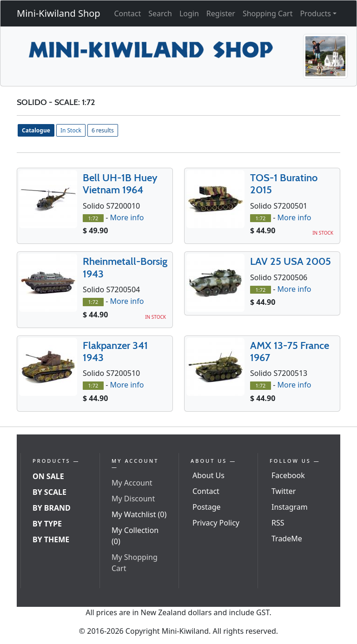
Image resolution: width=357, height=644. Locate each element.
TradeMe (287, 539)
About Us (208, 475)
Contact (127, 13)
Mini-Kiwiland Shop (59, 13)
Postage (207, 507)
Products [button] (315, 13)
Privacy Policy (216, 523)
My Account (132, 483)
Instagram (290, 507)
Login (189, 13)
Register (221, 13)
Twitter (284, 491)
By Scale (50, 492)
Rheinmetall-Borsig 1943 (125, 267)
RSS (278, 523)
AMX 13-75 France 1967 (290, 352)
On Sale (48, 476)
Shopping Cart (268, 13)
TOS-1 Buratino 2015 (284, 184)
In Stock (71, 130)
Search (160, 13)
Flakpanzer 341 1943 (115, 352)
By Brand (52, 508)
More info (127, 217)
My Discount (133, 499)
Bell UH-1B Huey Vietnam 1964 (120, 184)
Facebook (288, 475)
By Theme (51, 539)
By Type (47, 524)
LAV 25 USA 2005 (291, 261)
